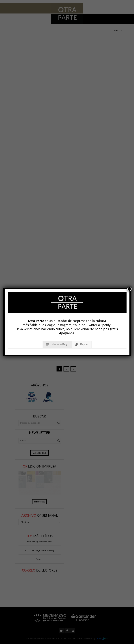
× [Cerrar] (129, 289)
